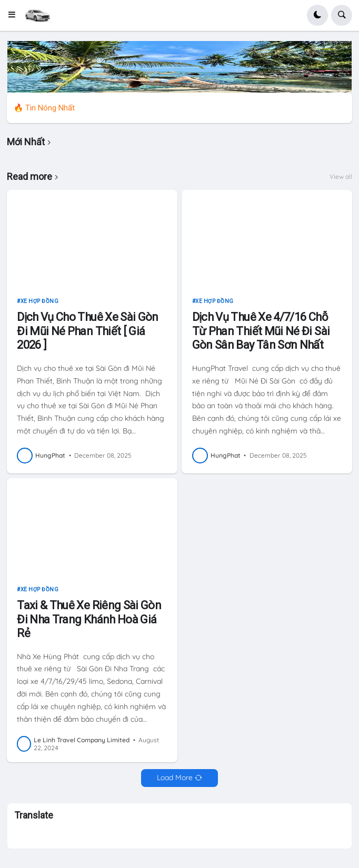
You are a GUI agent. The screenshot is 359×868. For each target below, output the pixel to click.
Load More (175, 778)
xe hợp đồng (40, 301)
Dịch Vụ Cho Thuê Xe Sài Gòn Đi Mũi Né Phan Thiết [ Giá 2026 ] (88, 331)
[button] (15, 15)
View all (341, 177)
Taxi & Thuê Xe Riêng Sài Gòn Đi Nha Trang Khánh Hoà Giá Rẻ (89, 619)
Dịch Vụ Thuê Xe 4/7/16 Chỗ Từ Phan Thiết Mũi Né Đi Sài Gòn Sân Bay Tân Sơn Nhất (261, 331)
